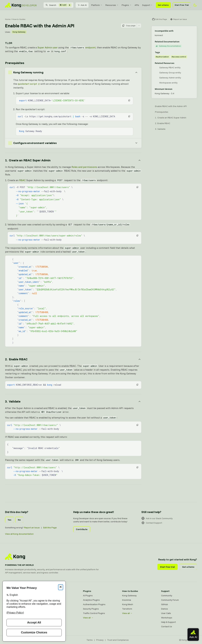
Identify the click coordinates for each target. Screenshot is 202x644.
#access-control (179, 57)
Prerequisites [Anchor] (15, 63)
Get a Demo (163, 5)
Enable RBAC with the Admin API (171, 106)
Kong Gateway (19, 32)
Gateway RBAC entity (170, 67)
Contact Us (167, 626)
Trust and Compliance (118, 640)
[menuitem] (97, 5)
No (19, 520)
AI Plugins (88, 595)
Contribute (82, 529)
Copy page (129, 26)
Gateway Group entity (170, 73)
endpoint (82, 47)
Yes (9, 520)
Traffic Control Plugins (94, 613)
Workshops (167, 618)
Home (8, 19)
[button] (129, 100)
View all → (88, 618)
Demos (165, 609)
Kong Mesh (128, 604)
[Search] (58, 5)
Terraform (127, 609)
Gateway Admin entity (170, 78)
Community (167, 595)
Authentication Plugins (94, 604)
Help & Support (168, 622)
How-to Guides (19, 19)
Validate (161, 129)
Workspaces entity (168, 83)
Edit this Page (50, 528)
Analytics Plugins (91, 600)
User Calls (166, 613)
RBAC (22, 180)
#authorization (162, 57)
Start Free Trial (182, 5)
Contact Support (152, 523)
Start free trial (167, 567)
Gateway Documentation (168, 46)
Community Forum (170, 600)
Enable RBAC (164, 123)
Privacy (100, 640)
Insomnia (127, 600)
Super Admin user (48, 47)
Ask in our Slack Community (157, 518)
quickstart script (27, 84)
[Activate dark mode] (195, 5)
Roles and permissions (84, 167)
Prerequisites (162, 112)
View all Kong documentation (19, 534)
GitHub (165, 604)
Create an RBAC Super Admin (172, 118)
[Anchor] (73, 160)
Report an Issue (32, 528)
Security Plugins (91, 609)
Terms (90, 640)
